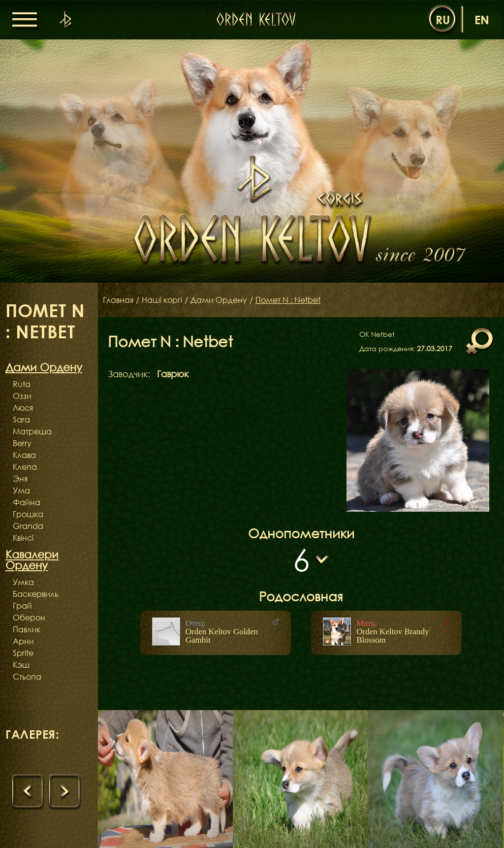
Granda (28, 526)
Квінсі (23, 538)
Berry (22, 443)
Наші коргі (162, 300)
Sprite (23, 653)
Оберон (29, 618)
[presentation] (28, 792)
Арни (23, 641)
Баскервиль (36, 594)
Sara (21, 420)
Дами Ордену (219, 300)
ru (443, 19)
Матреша (32, 431)
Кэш (21, 665)
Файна (27, 502)
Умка (23, 582)
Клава (24, 455)
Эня (20, 479)
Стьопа (27, 677)
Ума (21, 490)
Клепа (25, 467)
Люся (23, 408)
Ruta (22, 384)
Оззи (22, 396)
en (482, 19)
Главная (118, 300)
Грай (22, 606)
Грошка (28, 514)
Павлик (27, 629)
